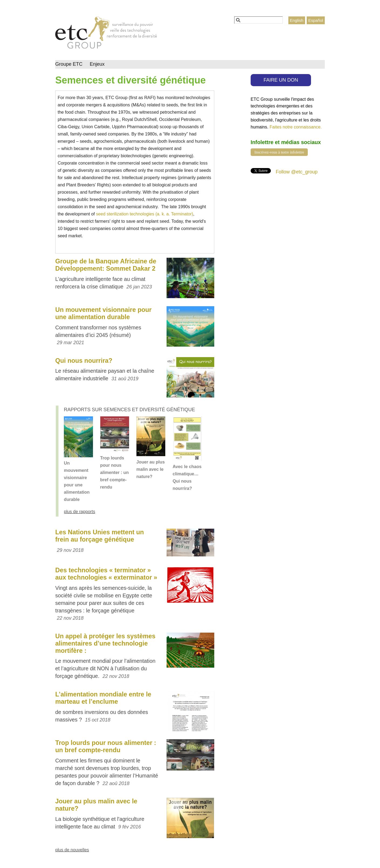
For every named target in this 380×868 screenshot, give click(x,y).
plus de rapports (80, 511)
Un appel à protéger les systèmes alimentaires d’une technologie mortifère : (105, 643)
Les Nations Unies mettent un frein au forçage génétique (100, 536)
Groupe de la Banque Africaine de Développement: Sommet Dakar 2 (106, 265)
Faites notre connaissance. (296, 127)
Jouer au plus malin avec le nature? (151, 469)
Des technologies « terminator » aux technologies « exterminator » (106, 574)
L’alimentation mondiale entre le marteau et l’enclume (103, 698)
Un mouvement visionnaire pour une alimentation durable (103, 313)
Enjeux (97, 64)
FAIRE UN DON (281, 80)
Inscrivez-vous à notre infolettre (279, 152)
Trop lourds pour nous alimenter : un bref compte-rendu (115, 472)
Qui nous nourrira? (84, 361)
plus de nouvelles (72, 850)
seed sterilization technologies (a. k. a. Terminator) (145, 214)
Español (316, 20)
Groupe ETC (69, 64)
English (297, 20)
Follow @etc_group (297, 172)
